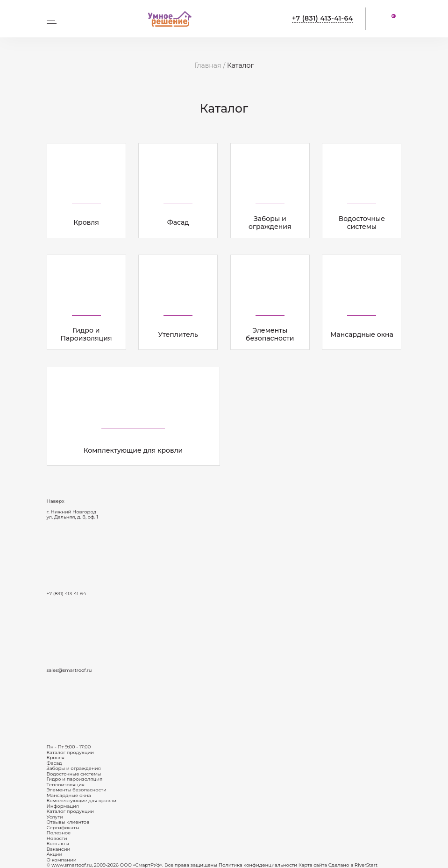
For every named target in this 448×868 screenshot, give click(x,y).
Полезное (59, 833)
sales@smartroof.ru (69, 670)
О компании (62, 860)
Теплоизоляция (66, 785)
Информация (63, 806)
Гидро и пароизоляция (75, 779)
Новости (57, 838)
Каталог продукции (71, 752)
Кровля (56, 758)
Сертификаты (63, 828)
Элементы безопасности (77, 790)
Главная (208, 65)
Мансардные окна (69, 795)
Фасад (54, 763)
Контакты (58, 843)
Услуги (55, 817)
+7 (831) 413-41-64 (323, 18)
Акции (55, 854)
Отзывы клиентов (68, 822)
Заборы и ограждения (74, 768)
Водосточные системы (74, 774)
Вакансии (59, 849)
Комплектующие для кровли (82, 800)
